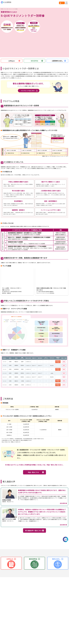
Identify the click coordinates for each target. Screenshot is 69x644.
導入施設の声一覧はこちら (33, 531)
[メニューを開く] (67, 3)
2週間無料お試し (57, 61)
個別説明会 (34, 61)
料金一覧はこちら (33, 472)
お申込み (12, 61)
